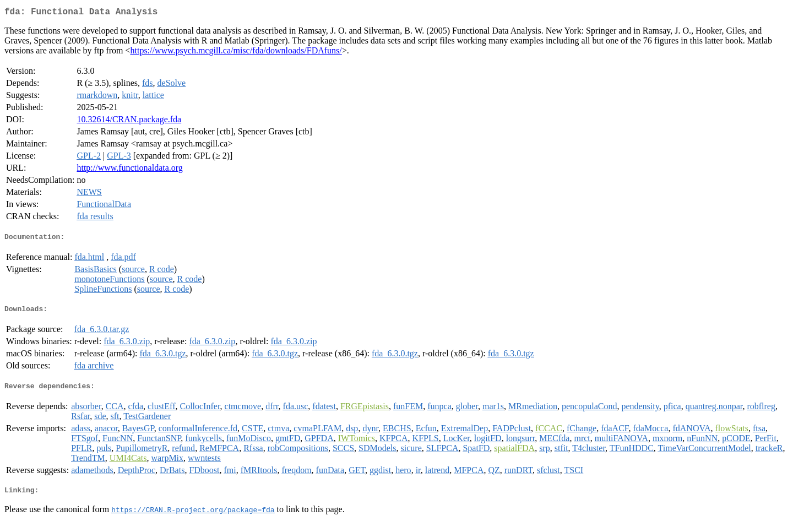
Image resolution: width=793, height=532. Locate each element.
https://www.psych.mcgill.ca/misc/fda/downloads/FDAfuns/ (236, 53)
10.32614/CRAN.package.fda (129, 121)
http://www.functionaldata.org (129, 170)
